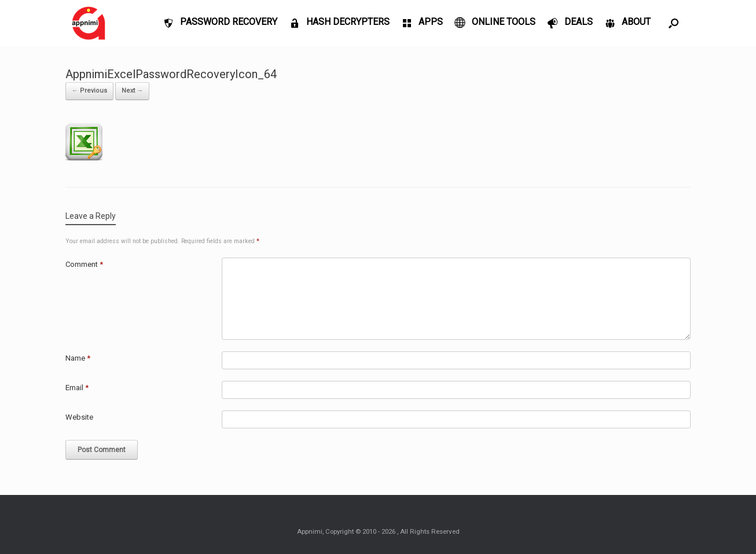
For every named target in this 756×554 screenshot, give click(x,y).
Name (78, 358)
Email (77, 388)
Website (79, 417)
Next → (132, 91)
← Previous (89, 91)
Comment (84, 264)
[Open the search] (674, 23)
